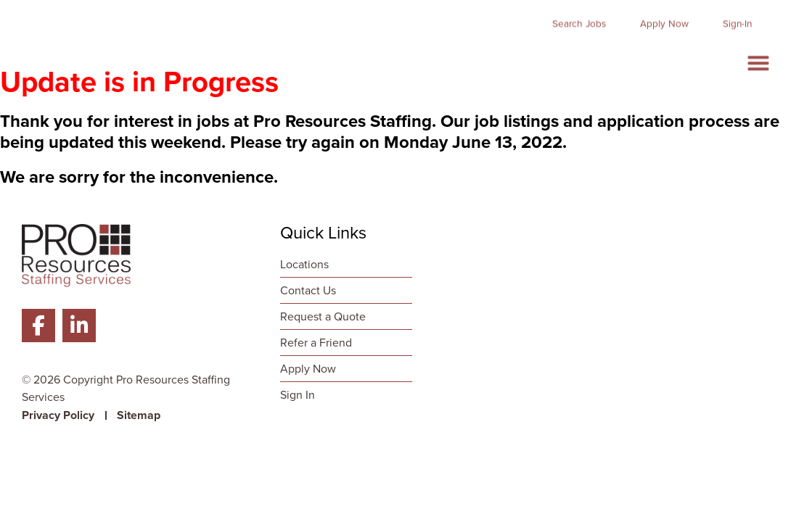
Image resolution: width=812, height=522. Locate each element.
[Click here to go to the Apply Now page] (664, 17)
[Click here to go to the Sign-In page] (737, 17)
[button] (758, 56)
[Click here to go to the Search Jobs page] (579, 17)
